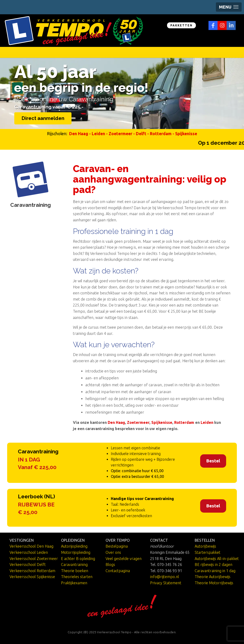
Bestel (213, 461)
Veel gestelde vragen (124, 559)
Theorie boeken (75, 571)
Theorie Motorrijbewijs (214, 583)
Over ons (113, 552)
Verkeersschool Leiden (29, 552)
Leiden (98, 134)
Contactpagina (118, 571)
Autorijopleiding (74, 546)
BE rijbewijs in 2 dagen (213, 565)
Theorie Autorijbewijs (213, 577)
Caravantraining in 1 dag (215, 571)
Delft (141, 134)
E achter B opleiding (78, 559)
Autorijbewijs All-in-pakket (217, 559)
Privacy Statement (166, 583)
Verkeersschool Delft (28, 565)
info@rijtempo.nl (165, 577)
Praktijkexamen (74, 583)
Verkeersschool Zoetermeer (34, 559)
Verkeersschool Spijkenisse (32, 577)
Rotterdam (161, 134)
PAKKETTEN (181, 25)
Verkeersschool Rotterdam (32, 571)
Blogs (110, 565)
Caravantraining (74, 565)
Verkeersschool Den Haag (31, 546)
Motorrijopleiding (76, 552)
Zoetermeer (120, 134)
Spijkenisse (186, 134)
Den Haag (79, 134)
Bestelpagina (117, 546)
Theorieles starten (77, 577)
